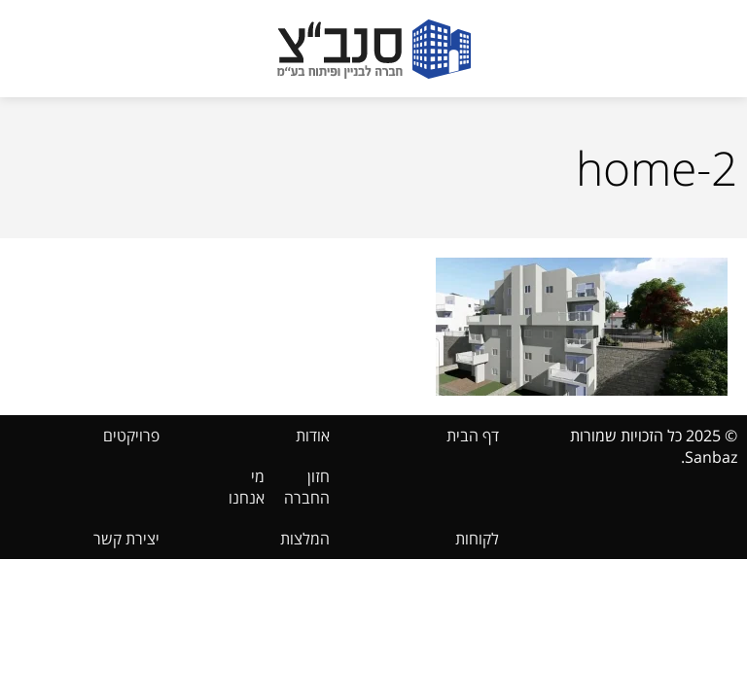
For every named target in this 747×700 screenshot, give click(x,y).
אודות (313, 436)
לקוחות (477, 539)
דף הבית (473, 436)
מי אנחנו (247, 487)
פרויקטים (131, 436)
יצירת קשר (126, 539)
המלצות (305, 539)
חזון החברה (307, 487)
